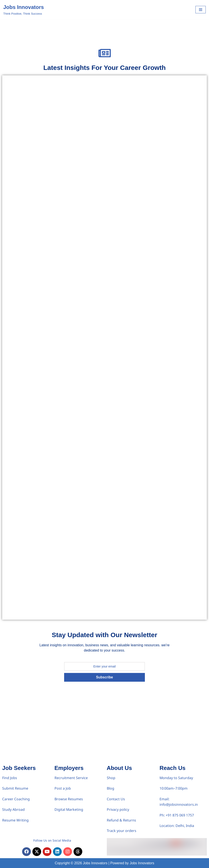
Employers (69, 768)
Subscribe (104, 677)
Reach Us (173, 768)
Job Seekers (19, 768)
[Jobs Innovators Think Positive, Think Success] (24, 10)
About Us (119, 768)
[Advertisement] (104, 730)
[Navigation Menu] (201, 10)
